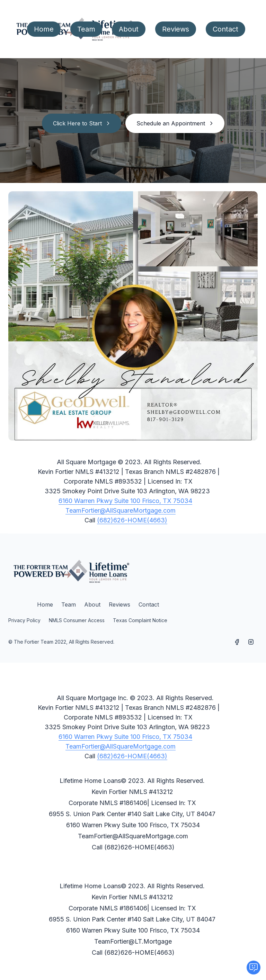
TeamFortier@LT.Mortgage (133, 941)
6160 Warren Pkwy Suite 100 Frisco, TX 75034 (125, 501)
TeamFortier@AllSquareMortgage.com (121, 510)
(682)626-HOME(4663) (132, 520)
